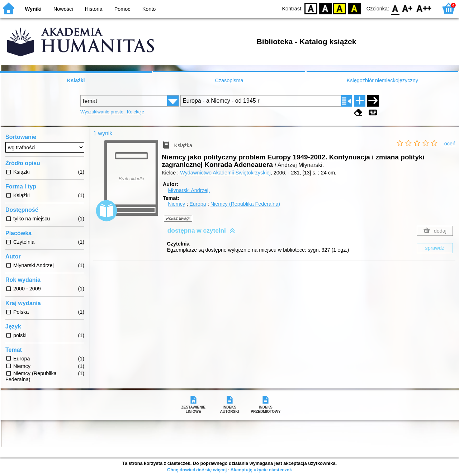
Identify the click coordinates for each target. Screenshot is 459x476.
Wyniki (33, 9)
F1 (408, 8)
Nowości (63, 9)
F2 (424, 8)
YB (340, 8)
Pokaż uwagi (178, 218)
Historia (94, 9)
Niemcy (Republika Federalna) (245, 204)
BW (325, 8)
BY (354, 8)
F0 (395, 8)
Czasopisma (229, 80)
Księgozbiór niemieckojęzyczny (382, 80)
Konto (149, 9)
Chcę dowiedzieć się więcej (197, 470)
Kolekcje (136, 112)
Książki (76, 80)
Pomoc (122, 9)
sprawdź (435, 248)
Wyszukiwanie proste (102, 112)
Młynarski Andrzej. (189, 190)
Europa (198, 204)
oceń (450, 144)
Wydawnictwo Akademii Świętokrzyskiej (225, 173)
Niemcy (176, 204)
